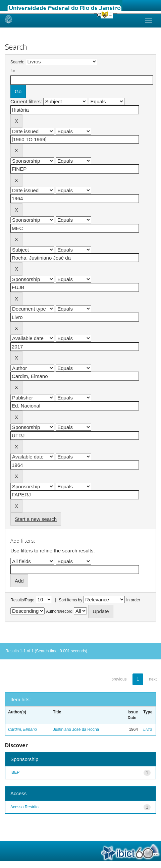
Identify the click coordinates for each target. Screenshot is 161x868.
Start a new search (36, 519)
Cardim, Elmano (22, 729)
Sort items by (70, 600)
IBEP (15, 772)
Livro (148, 729)
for (13, 71)
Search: (17, 62)
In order (133, 600)
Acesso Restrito (24, 807)
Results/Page (22, 600)
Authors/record (59, 611)
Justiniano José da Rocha (76, 729)
